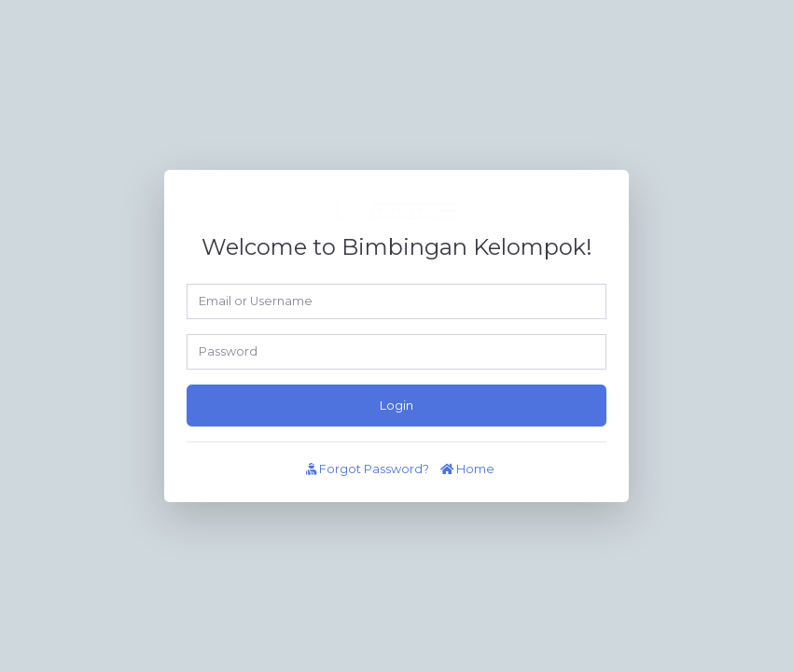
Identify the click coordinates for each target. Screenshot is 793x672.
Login (396, 406)
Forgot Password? (368, 469)
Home (467, 469)
